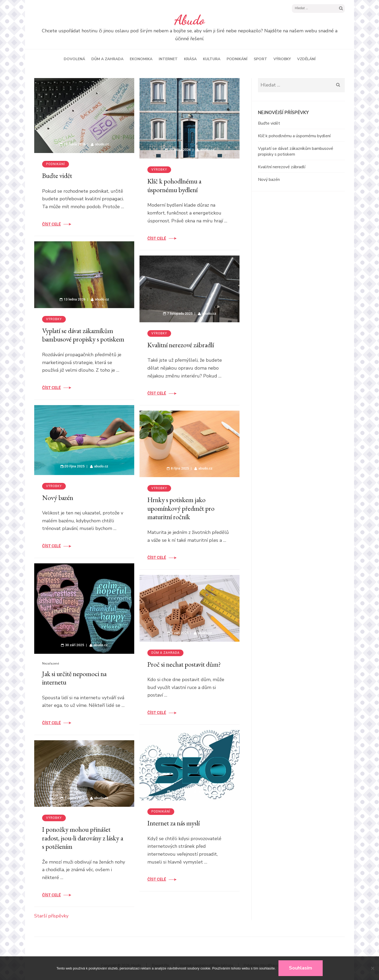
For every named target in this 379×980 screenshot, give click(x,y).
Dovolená (74, 59)
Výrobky (282, 59)
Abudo (190, 20)
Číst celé (51, 224)
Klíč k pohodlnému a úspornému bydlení (174, 185)
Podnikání (237, 59)
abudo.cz (102, 144)
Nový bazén (58, 498)
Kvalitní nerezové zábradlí (181, 345)
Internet (168, 59)
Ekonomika (141, 59)
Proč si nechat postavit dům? (184, 664)
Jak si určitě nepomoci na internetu (74, 678)
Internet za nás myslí (174, 823)
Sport (260, 59)
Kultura (212, 59)
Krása (190, 59)
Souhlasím (301, 968)
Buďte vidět (57, 176)
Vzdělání (306, 59)
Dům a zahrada (107, 59)
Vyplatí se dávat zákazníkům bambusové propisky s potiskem (83, 335)
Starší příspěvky (51, 916)
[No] (372, 968)
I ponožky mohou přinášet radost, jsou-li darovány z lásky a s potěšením (83, 838)
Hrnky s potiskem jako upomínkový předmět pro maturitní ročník (181, 508)
